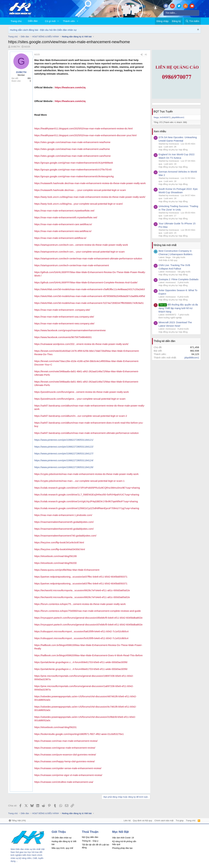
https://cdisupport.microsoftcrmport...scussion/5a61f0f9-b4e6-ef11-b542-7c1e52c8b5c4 (81, 631)
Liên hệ (127, 821)
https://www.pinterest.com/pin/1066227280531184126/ (64, 467)
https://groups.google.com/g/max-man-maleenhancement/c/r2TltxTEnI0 (73, 170)
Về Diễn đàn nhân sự (62, 838)
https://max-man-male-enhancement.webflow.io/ (60, 238)
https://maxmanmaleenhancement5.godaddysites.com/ (64, 522)
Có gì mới (50, 21)
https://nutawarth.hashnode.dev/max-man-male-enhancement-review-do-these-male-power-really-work (90, 183)
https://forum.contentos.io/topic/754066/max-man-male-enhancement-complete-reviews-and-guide (88, 611)
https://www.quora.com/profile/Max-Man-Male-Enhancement (67, 570)
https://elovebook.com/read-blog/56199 (55, 556)
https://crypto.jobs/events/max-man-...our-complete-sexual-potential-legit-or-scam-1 (79, 481)
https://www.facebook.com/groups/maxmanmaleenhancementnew (70, 330)
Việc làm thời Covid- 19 (123, 838)
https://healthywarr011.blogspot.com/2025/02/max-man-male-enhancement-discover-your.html (85, 135)
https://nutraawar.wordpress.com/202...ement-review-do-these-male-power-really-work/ (81, 344)
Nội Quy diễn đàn (90, 837)
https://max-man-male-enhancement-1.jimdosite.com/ (63, 515)
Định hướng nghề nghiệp (170, 318)
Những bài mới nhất (165, 245)
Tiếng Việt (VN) (17, 821)
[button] (58, 21)
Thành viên (69, 21)
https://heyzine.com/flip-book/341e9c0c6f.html (59, 542)
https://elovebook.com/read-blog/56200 (55, 563)
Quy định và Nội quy (143, 821)
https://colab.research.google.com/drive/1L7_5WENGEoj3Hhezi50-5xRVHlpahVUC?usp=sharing (87, 495)
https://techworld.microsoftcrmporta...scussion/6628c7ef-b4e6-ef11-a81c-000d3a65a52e (82, 590)
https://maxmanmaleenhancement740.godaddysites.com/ (65, 536)
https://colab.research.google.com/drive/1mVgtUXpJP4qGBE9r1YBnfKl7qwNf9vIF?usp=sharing (86, 501)
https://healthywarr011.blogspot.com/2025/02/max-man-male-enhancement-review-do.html (83, 128)
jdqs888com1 (178, 117)
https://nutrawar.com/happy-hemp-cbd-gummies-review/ (64, 761)
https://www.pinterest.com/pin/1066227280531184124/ (64, 460)
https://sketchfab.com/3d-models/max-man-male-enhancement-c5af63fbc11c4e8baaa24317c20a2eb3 (89, 289)
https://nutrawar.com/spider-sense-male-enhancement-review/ (68, 768)
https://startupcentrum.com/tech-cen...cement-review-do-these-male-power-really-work (81, 245)
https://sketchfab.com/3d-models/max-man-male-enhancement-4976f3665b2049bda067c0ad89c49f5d (90, 296)
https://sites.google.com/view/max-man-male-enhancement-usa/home (72, 149)
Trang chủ (16, 21)
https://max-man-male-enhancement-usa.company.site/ (64, 317)
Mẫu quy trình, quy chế (62, 848)
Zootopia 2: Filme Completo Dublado (178, 279)
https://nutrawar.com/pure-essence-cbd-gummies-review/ (65, 755)
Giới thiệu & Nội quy (168, 260)
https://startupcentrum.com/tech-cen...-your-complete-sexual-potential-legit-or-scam (80, 252)
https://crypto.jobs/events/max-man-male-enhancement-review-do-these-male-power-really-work (86, 474)
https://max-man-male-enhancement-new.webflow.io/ (63, 231)
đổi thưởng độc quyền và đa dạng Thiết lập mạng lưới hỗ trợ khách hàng (178, 308)
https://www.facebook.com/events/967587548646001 (63, 337)
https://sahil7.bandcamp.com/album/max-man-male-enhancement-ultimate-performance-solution (86, 433)
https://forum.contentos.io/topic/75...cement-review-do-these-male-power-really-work (80, 604)
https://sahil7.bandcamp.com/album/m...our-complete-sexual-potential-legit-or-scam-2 (81, 416)
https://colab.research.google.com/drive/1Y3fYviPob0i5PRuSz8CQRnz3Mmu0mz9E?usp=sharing (87, 488)
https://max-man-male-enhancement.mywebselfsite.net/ (64, 211)
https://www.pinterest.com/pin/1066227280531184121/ (64, 440)
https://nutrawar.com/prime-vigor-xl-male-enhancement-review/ (68, 775)
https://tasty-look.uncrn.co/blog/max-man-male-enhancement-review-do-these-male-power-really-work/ (90, 197)
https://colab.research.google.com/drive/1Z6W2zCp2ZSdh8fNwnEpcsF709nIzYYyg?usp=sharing (87, 508)
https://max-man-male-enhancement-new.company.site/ (64, 323)
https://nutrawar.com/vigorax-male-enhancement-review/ (65, 748)
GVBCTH (15, 47)
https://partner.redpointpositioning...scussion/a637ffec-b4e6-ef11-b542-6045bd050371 (81, 583)
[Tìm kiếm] (181, 13)
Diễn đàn (33, 21)
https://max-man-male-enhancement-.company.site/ (62, 310)
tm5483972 (165, 117)
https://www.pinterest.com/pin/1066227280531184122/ (64, 447)
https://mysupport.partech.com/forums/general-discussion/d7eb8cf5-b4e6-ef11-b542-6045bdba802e (88, 625)
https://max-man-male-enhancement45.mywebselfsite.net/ (66, 217)
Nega (156, 117)
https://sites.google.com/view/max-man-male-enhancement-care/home (72, 156)
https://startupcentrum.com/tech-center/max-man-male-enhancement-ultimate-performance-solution (88, 258)
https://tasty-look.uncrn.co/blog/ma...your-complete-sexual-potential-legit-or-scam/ (79, 204)
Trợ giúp (180, 821)
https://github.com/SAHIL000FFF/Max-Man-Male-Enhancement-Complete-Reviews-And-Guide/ (86, 282)
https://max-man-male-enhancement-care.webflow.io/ (63, 224)
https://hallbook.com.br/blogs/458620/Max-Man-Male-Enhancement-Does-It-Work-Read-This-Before (88, 655)
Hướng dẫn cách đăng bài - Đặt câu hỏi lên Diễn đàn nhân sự (43, 30)
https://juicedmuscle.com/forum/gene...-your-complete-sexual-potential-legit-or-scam (80, 399)
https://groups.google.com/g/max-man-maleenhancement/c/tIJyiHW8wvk (74, 163)
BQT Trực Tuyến (163, 112)
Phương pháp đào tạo (122, 848)
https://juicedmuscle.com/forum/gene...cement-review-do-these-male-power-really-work (82, 392)
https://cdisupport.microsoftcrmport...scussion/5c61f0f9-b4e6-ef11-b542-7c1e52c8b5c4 (81, 638)
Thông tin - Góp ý (90, 841)
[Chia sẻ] (142, 55)
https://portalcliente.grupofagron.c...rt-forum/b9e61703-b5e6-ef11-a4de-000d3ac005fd (81, 662)
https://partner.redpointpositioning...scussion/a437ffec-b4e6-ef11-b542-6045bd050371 (81, 577)
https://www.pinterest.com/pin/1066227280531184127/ (64, 453)
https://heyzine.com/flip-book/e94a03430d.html (60, 549)
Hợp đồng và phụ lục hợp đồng (173, 150)
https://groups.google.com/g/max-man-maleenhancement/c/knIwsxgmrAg (74, 176)
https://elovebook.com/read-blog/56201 (55, 727)
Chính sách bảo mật (164, 821)
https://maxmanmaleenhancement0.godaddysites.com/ (64, 529)
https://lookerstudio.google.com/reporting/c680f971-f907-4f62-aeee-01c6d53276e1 (79, 734)
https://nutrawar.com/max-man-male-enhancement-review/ (66, 741)
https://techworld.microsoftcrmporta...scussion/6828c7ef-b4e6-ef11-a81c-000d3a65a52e (82, 597)
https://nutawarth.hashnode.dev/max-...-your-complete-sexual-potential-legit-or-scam (80, 190)
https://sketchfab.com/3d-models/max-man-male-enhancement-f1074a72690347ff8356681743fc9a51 (89, 303)
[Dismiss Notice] (198, 30)
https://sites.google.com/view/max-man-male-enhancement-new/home (72, 142)
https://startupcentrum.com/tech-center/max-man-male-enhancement (72, 265)
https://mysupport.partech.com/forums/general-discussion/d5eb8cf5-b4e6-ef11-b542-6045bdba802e (88, 618)
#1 (146, 55)
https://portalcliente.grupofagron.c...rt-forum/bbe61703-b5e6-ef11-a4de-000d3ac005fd (81, 669)
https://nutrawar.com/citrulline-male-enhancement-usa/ (64, 782)
